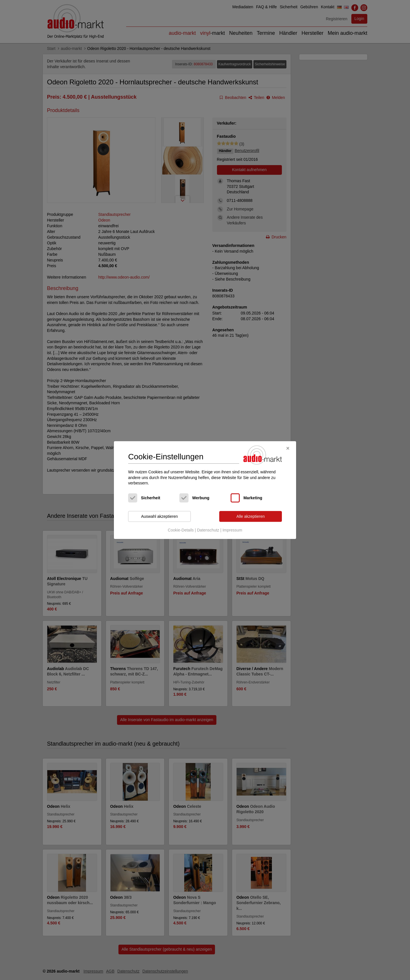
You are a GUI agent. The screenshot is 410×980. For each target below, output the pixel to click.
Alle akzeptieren (251, 516)
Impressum (232, 530)
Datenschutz (208, 530)
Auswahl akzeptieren (159, 516)
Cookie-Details (181, 530)
